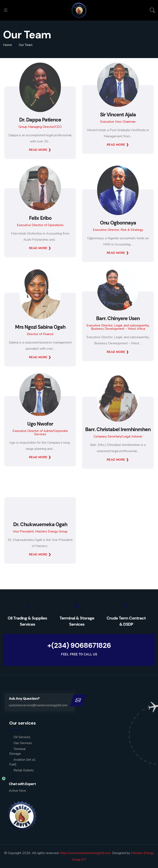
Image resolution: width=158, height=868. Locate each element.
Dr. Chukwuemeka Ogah (40, 524)
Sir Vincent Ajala (118, 115)
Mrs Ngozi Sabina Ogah (40, 327)
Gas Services (23, 743)
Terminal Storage (17, 751)
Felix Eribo (40, 218)
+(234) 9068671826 (79, 645)
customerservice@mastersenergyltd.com (38, 705)
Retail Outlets (24, 770)
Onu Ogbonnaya (118, 223)
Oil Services (22, 737)
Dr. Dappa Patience (40, 120)
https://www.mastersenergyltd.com (85, 853)
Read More (38, 150)
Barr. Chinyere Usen (118, 318)
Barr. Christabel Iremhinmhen (118, 429)
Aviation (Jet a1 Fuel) (23, 762)
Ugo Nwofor (40, 424)
